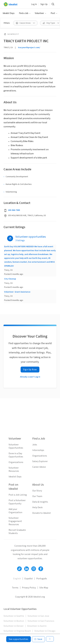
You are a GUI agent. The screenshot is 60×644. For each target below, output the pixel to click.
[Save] (38, 639)
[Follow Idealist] (19, 569)
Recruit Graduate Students (17, 532)
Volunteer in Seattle (14, 616)
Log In (34, 4)
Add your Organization (15, 511)
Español (29, 579)
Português (42, 579)
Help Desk (37, 507)
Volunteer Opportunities (16, 446)
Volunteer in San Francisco (41, 621)
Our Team (37, 496)
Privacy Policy (29, 588)
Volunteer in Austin (37, 626)
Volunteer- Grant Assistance (17, 292)
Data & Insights (40, 502)
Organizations (16, 462)
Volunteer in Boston (14, 621)
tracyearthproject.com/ (29, 48)
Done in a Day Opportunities (16, 455)
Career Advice (39, 467)
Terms (15, 588)
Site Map (44, 588)
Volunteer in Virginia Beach (17, 631)
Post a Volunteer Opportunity (17, 502)
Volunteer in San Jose (38, 616)
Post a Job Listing (18, 495)
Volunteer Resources (14, 469)
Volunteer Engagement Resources (15, 521)
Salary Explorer (40, 461)
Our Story (37, 491)
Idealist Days (9, 13)
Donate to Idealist (42, 513)
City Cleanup (10, 279)
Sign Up (44, 4)
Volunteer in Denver (14, 626)
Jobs (35, 445)
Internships (38, 450)
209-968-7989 (14, 210)
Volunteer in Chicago (45, 631)
